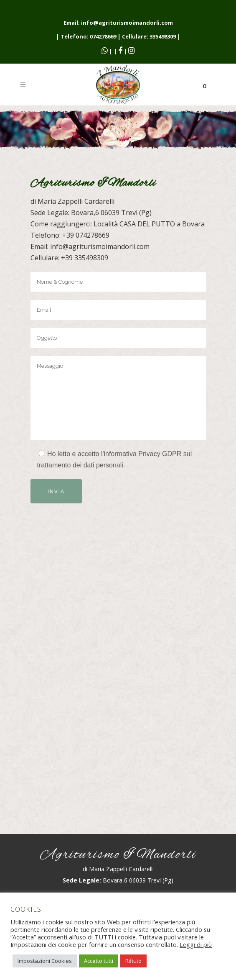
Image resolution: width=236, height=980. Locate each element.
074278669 (103, 36)
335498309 (163, 36)
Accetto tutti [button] (99, 961)
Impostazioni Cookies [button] (45, 961)
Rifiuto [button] (133, 961)
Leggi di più (196, 944)
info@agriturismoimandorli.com (127, 23)
